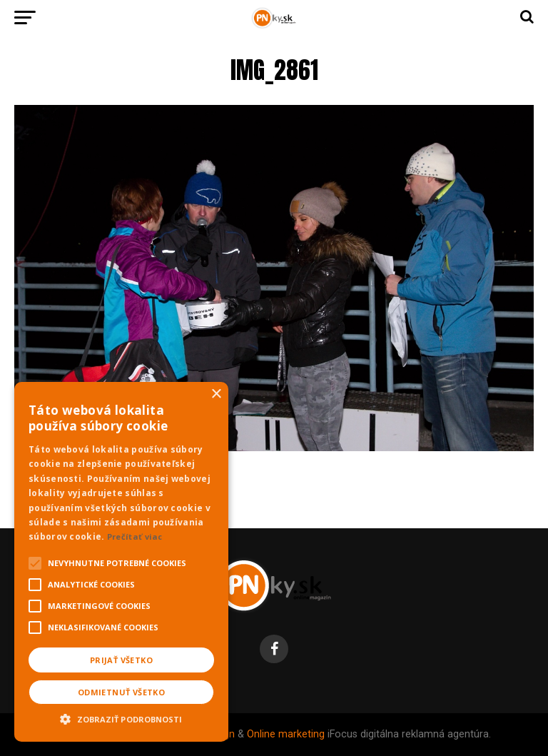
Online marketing (286, 734)
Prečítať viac (135, 536)
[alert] (121, 562)
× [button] (216, 394)
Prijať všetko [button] (121, 660)
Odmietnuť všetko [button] (121, 692)
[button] (121, 717)
